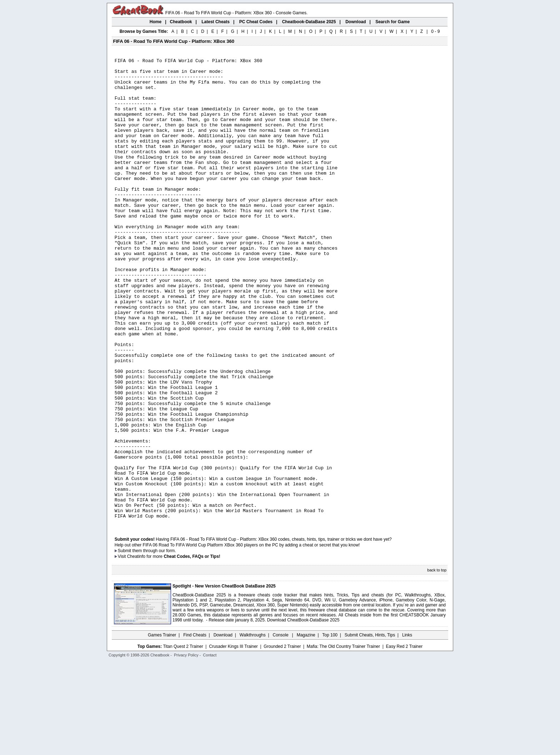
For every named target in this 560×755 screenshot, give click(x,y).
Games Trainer (162, 728)
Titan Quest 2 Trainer (183, 740)
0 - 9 (435, 31)
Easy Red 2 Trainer (404, 740)
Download (223, 728)
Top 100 (330, 728)
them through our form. (154, 644)
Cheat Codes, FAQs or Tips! (192, 650)
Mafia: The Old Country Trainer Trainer (343, 740)
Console (281, 728)
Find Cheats (195, 728)
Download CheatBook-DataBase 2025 (303, 713)
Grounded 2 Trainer (282, 740)
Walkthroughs (253, 728)
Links (407, 728)
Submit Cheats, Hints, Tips (370, 728)
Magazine (306, 728)
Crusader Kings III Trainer (233, 740)
